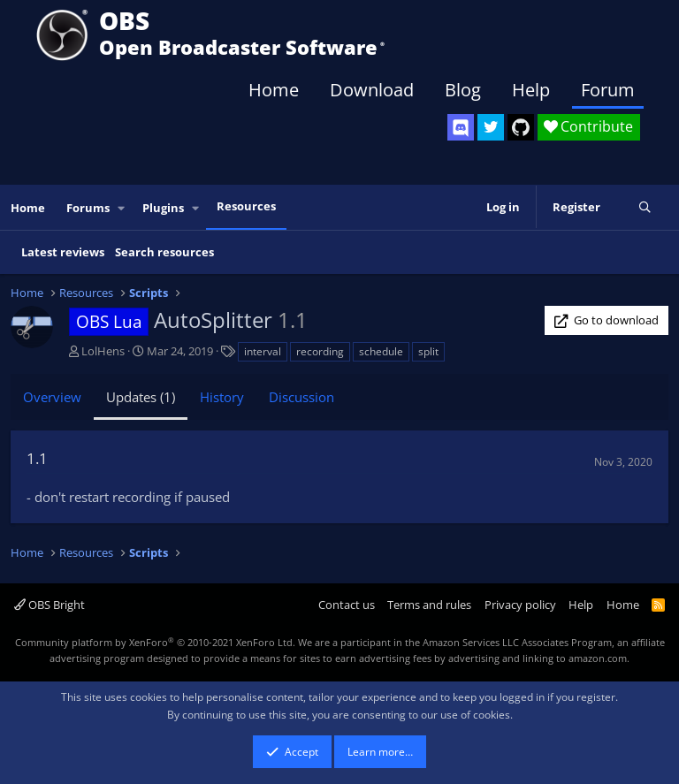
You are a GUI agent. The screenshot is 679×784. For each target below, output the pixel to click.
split (428, 351)
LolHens (103, 351)
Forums (88, 208)
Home (274, 90)
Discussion (301, 397)
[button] (122, 208)
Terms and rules (429, 605)
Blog (463, 90)
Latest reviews (63, 252)
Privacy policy (520, 605)
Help (531, 90)
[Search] (645, 208)
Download (372, 90)
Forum (608, 90)
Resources (246, 206)
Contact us (347, 605)
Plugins (163, 208)
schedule (381, 351)
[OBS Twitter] (491, 127)
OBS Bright (50, 605)
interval (263, 351)
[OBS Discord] (461, 127)
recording (320, 351)
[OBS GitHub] (521, 127)
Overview (52, 397)
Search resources (164, 252)
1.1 (37, 458)
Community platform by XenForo (155, 642)
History (222, 397)
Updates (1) (141, 397)
